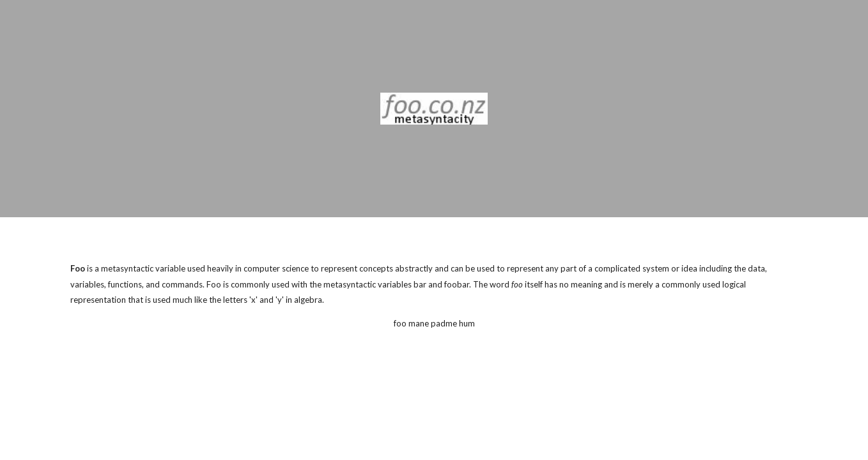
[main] (434, 284)
